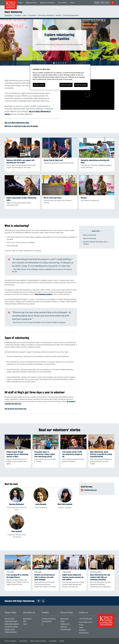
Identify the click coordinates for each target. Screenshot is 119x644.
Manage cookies (39, 85)
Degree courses (10, 619)
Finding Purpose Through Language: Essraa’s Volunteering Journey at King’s (17, 454)
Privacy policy (23, 641)
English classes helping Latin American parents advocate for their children (73, 577)
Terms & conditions (11, 641)
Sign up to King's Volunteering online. (17, 123)
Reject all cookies (66, 85)
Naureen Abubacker (17, 504)
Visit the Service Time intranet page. (16, 409)
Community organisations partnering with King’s (95, 161)
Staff (102, 3)
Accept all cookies (81, 85)
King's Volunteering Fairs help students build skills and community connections (100, 577)
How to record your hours (53, 198)
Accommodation (47, 621)
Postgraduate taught (11, 621)
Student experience (11, 632)
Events (25, 15)
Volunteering (8, 15)
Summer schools (10, 629)
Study (20, 3)
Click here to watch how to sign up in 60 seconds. (21, 126)
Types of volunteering (90, 237)
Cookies (62, 641)
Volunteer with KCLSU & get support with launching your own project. (20, 161)
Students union (65, 624)
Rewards (58, 15)
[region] (60, 77)
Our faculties (62, 3)
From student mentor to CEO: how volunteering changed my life (72, 454)
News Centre (64, 619)
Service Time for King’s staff (53, 160)
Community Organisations (71, 15)
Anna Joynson (17, 531)
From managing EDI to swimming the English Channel (17, 576)
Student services (31, 3)
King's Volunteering (13, 12)
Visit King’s (64, 627)
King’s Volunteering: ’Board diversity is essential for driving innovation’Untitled (101, 454)
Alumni (107, 3)
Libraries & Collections (49, 619)
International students (11, 627)
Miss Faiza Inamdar (65, 504)
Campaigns (17, 15)
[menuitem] (21, 3)
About (72, 3)
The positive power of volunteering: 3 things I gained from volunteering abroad (45, 454)
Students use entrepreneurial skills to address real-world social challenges (44, 577)
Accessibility (53, 641)
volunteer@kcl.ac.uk (90, 490)
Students (97, 3)
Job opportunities (66, 629)
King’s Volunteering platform (44, 294)
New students (27, 619)
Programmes (32, 15)
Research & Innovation (47, 3)
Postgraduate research (12, 624)
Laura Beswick (41, 504)
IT (42, 624)
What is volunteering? (90, 234)
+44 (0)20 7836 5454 (85, 619)
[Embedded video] (87, 95)
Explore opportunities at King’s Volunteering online (21, 199)
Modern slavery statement (38, 641)
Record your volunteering (46, 15)
